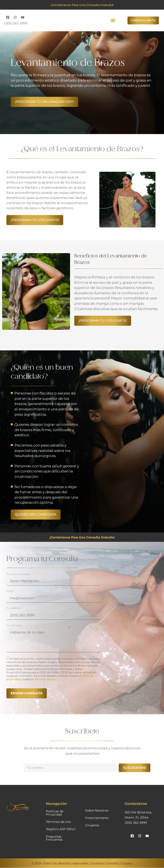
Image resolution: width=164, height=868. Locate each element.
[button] (113, 20)
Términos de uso (45, 679)
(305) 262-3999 (16, 23)
